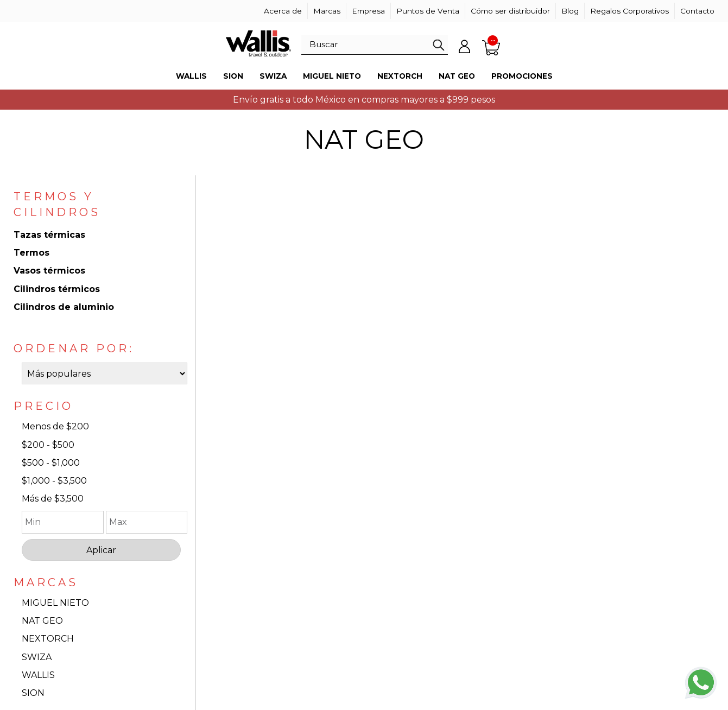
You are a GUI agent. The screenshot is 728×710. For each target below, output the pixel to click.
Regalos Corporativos (629, 11)
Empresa (368, 11)
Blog (570, 11)
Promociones (522, 76)
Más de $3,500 (53, 499)
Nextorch (400, 76)
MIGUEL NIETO (55, 603)
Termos (31, 253)
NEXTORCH (48, 639)
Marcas (327, 11)
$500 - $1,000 (51, 463)
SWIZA (37, 657)
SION (33, 693)
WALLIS (38, 675)
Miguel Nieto (332, 76)
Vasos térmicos (49, 271)
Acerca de (283, 11)
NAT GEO (42, 621)
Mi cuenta (464, 46)
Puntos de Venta (428, 11)
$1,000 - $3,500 (54, 481)
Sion (233, 76)
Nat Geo (457, 76)
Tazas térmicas (49, 235)
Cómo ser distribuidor (510, 11)
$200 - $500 (48, 445)
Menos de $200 (55, 426)
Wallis (191, 76)
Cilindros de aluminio (64, 307)
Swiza (273, 76)
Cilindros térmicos (57, 289)
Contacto (697, 11)
